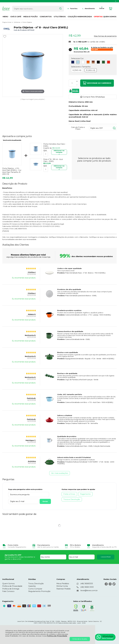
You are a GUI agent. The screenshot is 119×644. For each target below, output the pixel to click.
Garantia (32, 586)
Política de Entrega (11, 589)
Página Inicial (7, 22)
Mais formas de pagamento (105, 36)
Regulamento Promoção (39, 591)
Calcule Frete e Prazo (78, 128)
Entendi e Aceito (80, 639)
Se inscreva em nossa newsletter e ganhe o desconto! (20, 558)
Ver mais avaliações (60, 473)
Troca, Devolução (36, 583)
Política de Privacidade (57, 636)
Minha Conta (62, 586)
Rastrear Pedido (64, 589)
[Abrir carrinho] (112, 8)
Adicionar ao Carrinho (97, 83)
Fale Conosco (8, 591)
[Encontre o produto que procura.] (57, 8)
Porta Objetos (27, 22)
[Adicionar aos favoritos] (5, 36)
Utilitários (17, 22)
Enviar (42, 501)
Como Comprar (35, 589)
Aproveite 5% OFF (13, 555)
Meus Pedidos (63, 583)
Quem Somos (8, 583)
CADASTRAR (106, 557)
